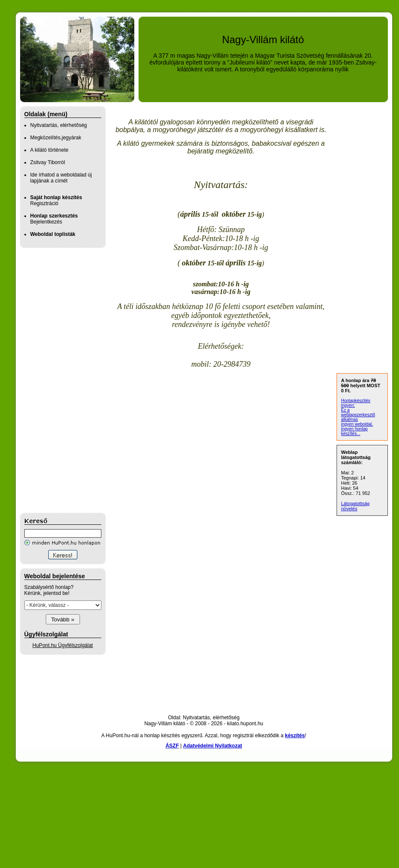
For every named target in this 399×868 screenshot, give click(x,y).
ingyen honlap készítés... (355, 431)
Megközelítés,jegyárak (56, 138)
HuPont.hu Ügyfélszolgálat (63, 645)
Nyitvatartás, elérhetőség (59, 125)
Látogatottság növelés (356, 506)
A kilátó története (49, 150)
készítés (295, 736)
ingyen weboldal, (357, 424)
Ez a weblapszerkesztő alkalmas (358, 415)
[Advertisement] (54, 380)
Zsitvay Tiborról (48, 162)
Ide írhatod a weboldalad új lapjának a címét (61, 178)
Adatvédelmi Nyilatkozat (213, 746)
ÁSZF (172, 746)
